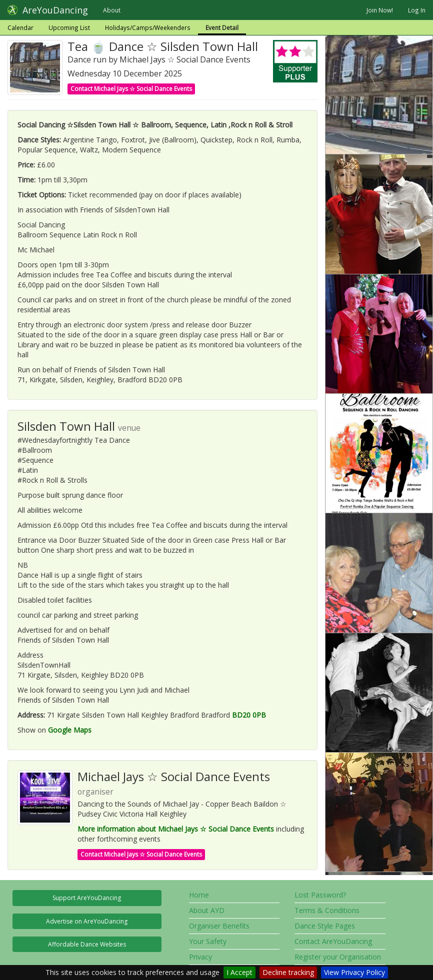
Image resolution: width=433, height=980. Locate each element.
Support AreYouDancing (87, 898)
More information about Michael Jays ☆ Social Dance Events (176, 829)
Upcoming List (69, 27)
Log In (417, 10)
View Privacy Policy (354, 972)
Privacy (200, 957)
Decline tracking (288, 972)
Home (199, 895)
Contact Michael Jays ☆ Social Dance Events (131, 89)
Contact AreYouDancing (333, 941)
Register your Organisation (338, 957)
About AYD (207, 910)
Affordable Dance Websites (87, 944)
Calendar (20, 27)
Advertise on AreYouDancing (87, 921)
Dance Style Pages (325, 926)
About (112, 10)
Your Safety (208, 941)
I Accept (239, 972)
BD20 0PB (249, 715)
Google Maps (70, 730)
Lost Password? (320, 895)
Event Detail (222, 27)
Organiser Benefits (219, 926)
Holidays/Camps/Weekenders (148, 27)
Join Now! (380, 10)
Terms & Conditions (327, 910)
